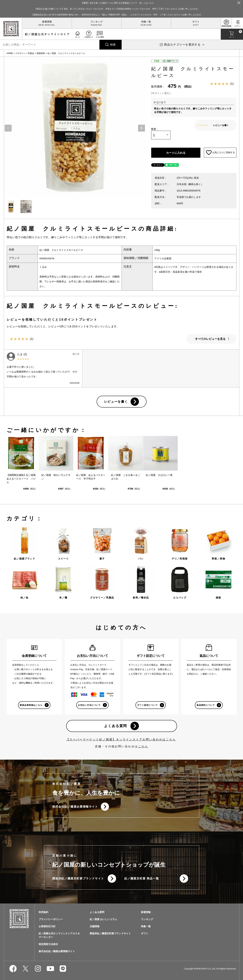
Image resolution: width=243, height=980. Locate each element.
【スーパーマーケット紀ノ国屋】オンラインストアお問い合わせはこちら (121, 740)
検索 (113, 45)
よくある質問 (116, 726)
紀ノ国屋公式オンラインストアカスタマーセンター (59, 936)
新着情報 (47, 22)
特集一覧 (146, 22)
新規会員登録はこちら (31, 705)
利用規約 (43, 912)
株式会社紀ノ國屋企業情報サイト (75, 807)
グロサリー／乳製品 (25, 53)
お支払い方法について (89, 705)
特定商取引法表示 (48, 945)
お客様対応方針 (47, 927)
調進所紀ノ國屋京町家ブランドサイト (78, 879)
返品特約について (206, 705)
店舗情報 (95, 927)
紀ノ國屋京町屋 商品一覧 (142, 879)
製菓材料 (41, 53)
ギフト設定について (147, 705)
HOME (10, 53)
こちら (143, 747)
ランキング (97, 22)
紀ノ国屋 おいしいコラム (103, 920)
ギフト (196, 22)
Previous (8, 128)
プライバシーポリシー (51, 920)
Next (142, 128)
